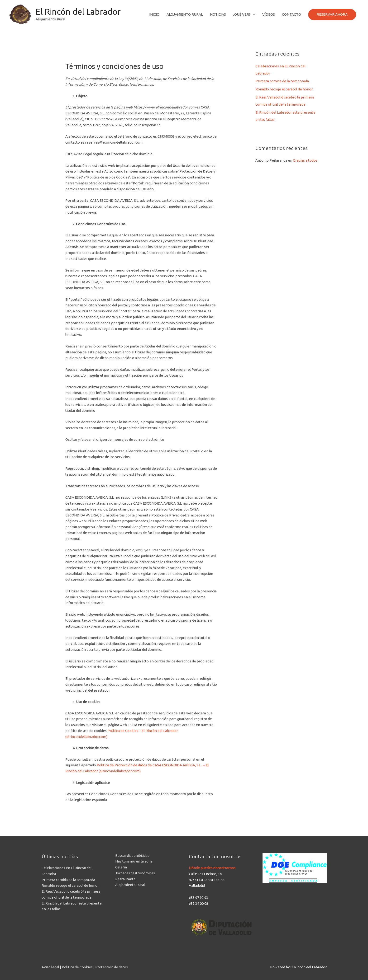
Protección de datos (112, 967)
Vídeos (269, 14)
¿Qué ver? (242, 14)
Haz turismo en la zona (134, 861)
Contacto (292, 14)
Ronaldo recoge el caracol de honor (284, 89)
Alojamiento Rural (185, 14)
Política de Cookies (77, 967)
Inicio (154, 14)
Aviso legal (50, 967)
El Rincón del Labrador (78, 12)
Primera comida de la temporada (282, 81)
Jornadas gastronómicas (135, 873)
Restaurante (125, 879)
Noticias (218, 14)
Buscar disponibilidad (132, 856)
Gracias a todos (305, 160)
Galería (121, 867)
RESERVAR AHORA (332, 14)
